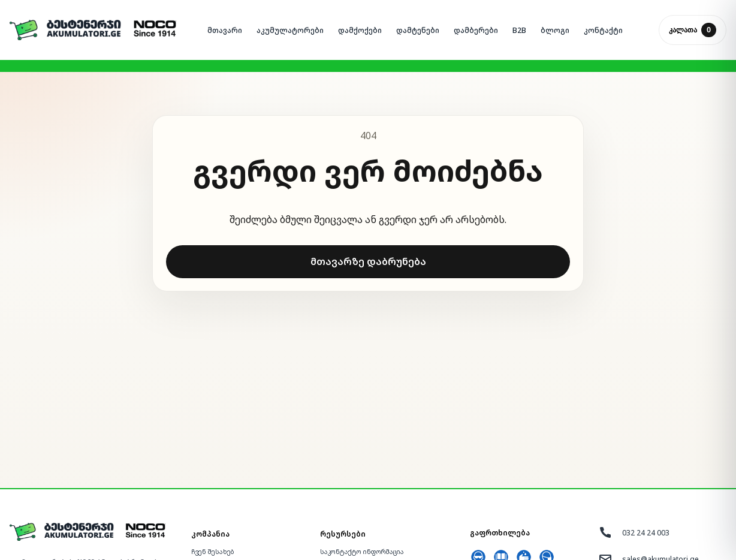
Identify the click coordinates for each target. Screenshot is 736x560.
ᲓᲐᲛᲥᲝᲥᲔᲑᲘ (360, 30)
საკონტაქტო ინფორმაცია (362, 552)
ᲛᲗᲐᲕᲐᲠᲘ (225, 30)
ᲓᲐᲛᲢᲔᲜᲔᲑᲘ (418, 30)
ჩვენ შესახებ (213, 552)
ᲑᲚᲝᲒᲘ (555, 30)
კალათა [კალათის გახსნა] (693, 30)
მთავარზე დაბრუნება (368, 261)
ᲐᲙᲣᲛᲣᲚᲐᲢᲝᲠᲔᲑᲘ (290, 30)
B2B (519, 30)
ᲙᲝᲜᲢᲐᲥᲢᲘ (603, 30)
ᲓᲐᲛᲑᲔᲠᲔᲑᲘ (476, 30)
